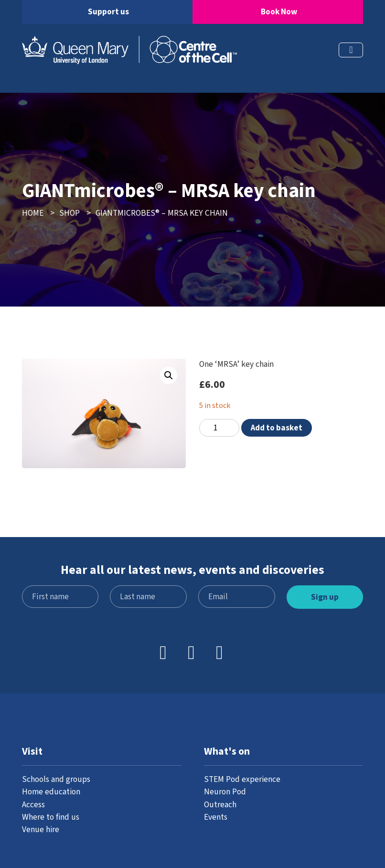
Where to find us (51, 817)
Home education (51, 792)
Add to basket (277, 428)
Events (216, 817)
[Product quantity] (219, 428)
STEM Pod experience (242, 779)
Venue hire (41, 830)
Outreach (220, 805)
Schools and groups (56, 779)
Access (33, 805)
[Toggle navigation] (351, 50)
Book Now (279, 12)
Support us (108, 12)
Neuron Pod (225, 792)
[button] (169, 375)
